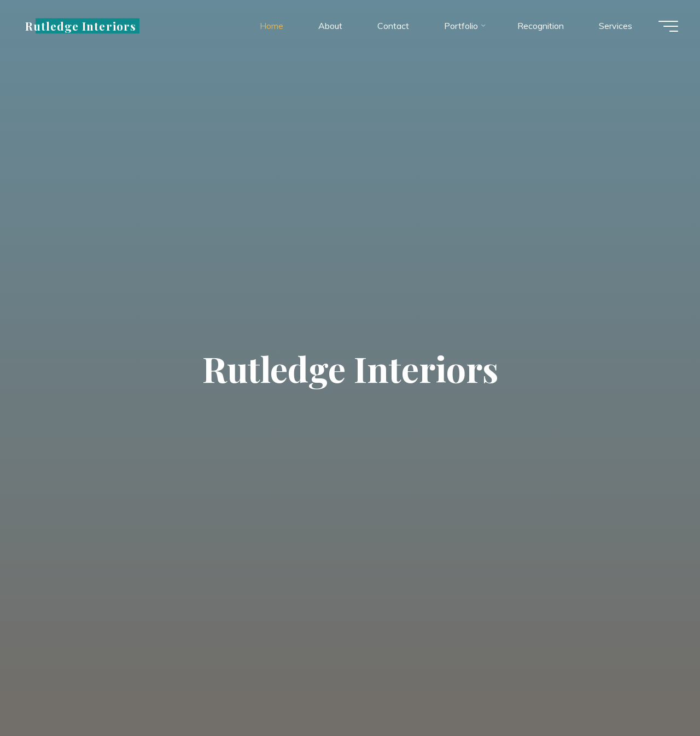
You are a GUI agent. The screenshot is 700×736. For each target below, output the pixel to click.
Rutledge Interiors (81, 26)
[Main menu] (668, 26)
